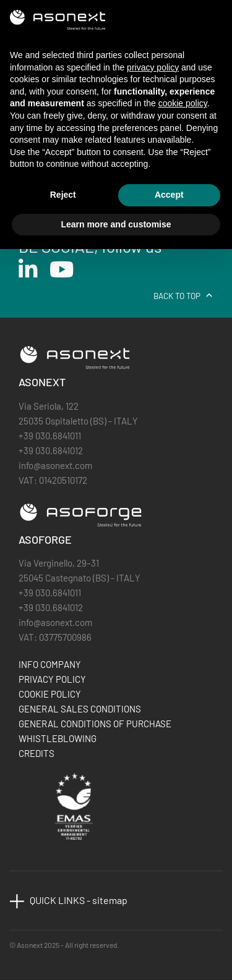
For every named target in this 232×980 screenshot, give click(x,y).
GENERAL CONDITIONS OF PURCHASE (95, 724)
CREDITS (37, 753)
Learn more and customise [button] (116, 224)
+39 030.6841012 (51, 450)
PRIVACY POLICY (52, 679)
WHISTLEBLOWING (58, 738)
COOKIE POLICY (50, 694)
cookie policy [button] (183, 103)
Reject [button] (63, 195)
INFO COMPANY (50, 664)
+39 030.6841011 (50, 436)
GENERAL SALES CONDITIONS (80, 709)
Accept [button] (169, 195)
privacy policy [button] (153, 67)
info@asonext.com (55, 465)
